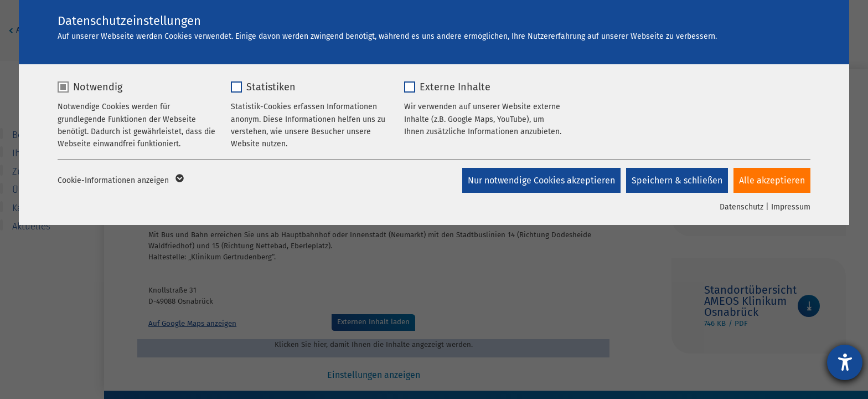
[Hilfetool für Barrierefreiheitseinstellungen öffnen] (845, 362)
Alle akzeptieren (772, 180)
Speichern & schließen (677, 180)
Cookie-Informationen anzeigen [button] (120, 181)
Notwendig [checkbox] (98, 87)
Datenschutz (742, 207)
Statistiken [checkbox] (271, 87)
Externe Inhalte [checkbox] (455, 87)
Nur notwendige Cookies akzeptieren (541, 180)
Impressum (791, 207)
